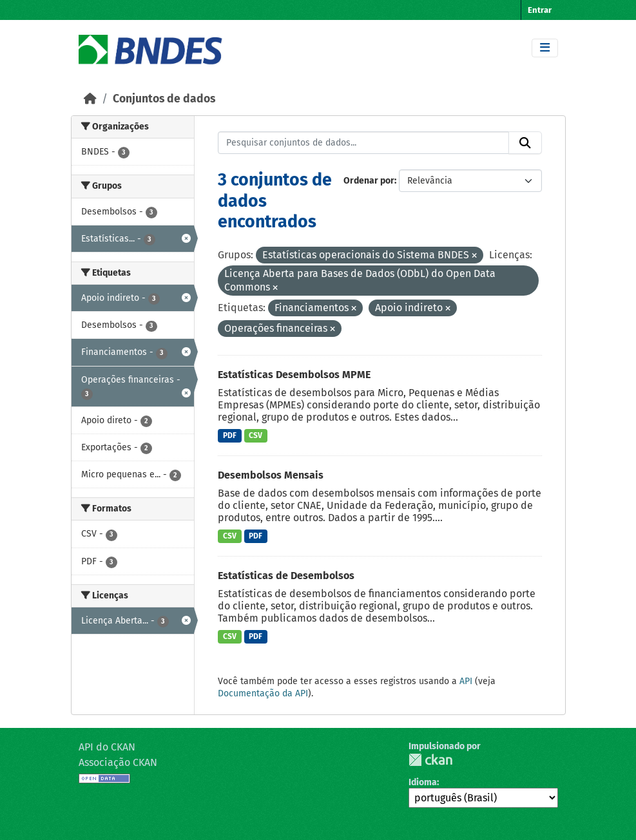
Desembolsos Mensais (271, 475)
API (466, 681)
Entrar (540, 10)
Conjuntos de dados (164, 99)
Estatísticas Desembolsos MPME (294, 375)
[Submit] (525, 143)
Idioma (423, 782)
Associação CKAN (118, 762)
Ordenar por (369, 181)
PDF (230, 435)
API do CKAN (107, 747)
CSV (255, 435)
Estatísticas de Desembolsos (286, 576)
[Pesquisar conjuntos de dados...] (363, 143)
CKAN (430, 760)
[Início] (90, 99)
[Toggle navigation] (545, 48)
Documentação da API (263, 693)
